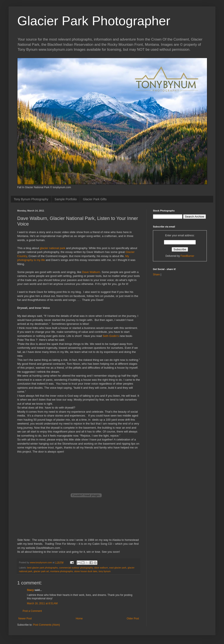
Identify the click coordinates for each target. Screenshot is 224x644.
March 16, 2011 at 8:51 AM (42, 603)
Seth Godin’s (111, 336)
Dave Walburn (91, 272)
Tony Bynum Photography (31, 199)
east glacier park (118, 568)
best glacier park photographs (42, 568)
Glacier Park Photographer (94, 21)
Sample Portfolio (66, 199)
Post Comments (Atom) (46, 625)
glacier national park (53, 248)
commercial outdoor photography (76, 568)
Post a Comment (32, 611)
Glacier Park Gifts (95, 199)
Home (79, 619)
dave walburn (101, 568)
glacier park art (41, 571)
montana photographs (61, 571)
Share (156, 275)
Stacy (30, 590)
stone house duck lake (86, 571)
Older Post (133, 619)
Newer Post (25, 619)
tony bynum (105, 571)
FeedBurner (187, 256)
